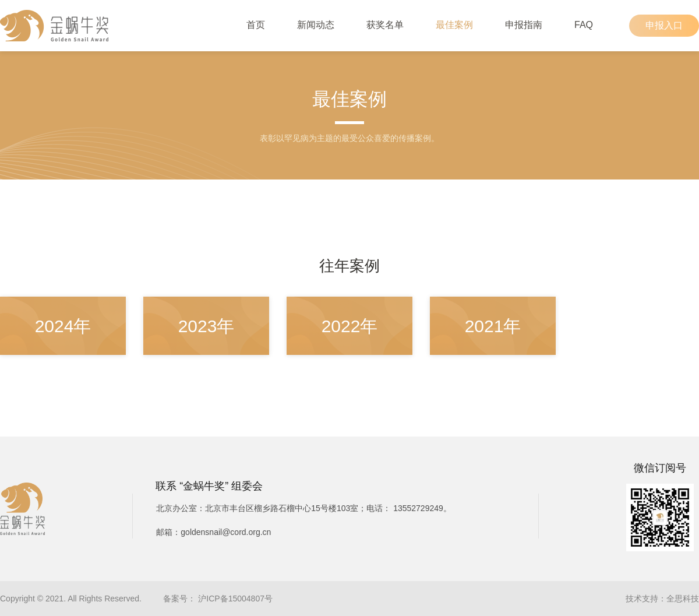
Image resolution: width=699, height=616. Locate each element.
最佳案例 (454, 25)
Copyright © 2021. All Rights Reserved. (71, 599)
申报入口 (664, 25)
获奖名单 (385, 25)
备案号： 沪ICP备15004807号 (218, 599)
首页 (256, 25)
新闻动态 (316, 25)
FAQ (584, 25)
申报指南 (524, 25)
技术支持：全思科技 (662, 599)
